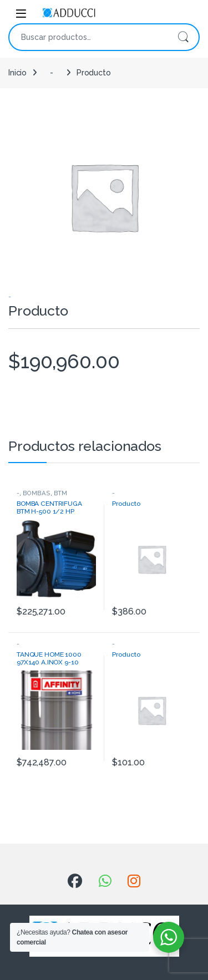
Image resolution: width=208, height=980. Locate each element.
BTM (61, 493)
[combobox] (88, 37)
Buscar (183, 37)
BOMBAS (37, 493)
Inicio (17, 73)
